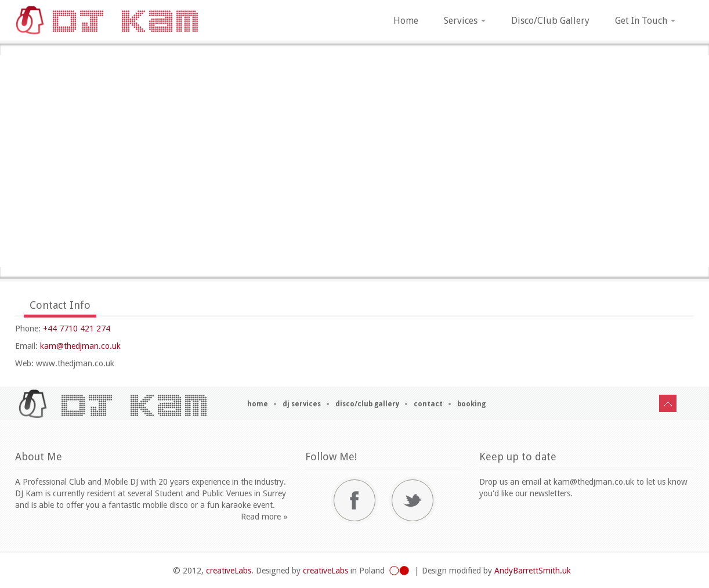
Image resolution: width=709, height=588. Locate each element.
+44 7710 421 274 (77, 329)
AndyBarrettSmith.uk (533, 571)
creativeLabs (229, 571)
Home (406, 21)
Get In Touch (645, 21)
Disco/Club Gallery (550, 21)
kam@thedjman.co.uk (80, 346)
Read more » (264, 517)
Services (465, 21)
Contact (428, 404)
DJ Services (302, 404)
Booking (471, 404)
